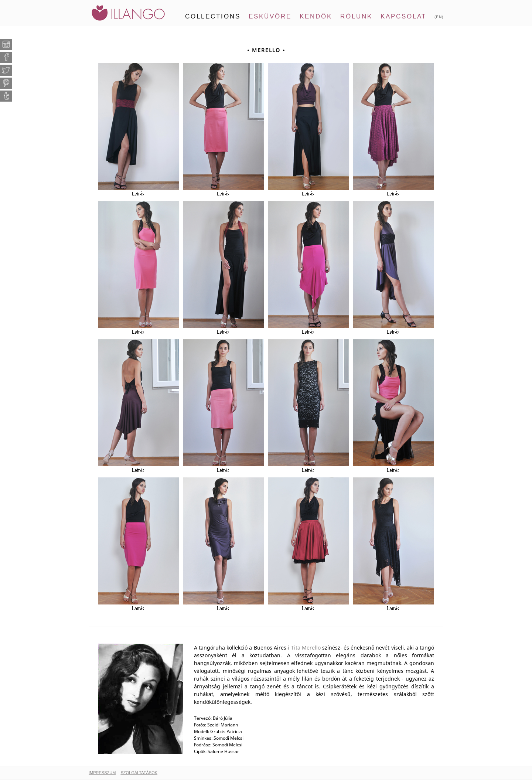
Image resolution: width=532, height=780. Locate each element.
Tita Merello (306, 648)
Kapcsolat (403, 16)
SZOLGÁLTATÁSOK (139, 773)
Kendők (316, 16)
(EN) (439, 17)
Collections (213, 16)
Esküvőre (270, 16)
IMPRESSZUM (102, 773)
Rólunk (356, 16)
